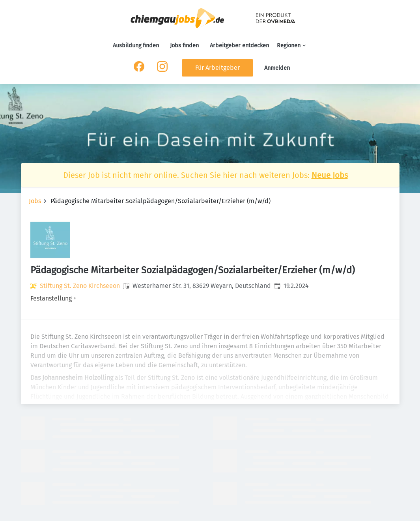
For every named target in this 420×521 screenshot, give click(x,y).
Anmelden (277, 68)
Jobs (35, 201)
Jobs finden (184, 46)
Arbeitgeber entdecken (239, 46)
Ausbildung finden (136, 46)
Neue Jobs (330, 175)
